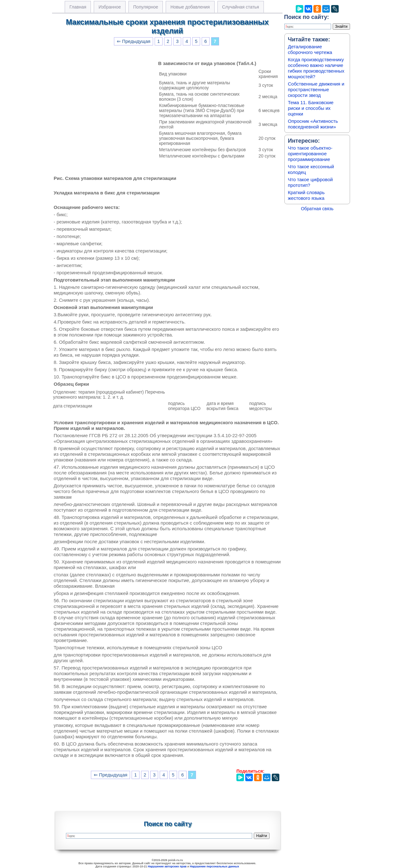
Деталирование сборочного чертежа (310, 49)
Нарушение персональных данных (215, 866)
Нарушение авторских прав (167, 866)
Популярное (146, 7)
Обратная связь (317, 209)
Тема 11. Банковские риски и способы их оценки (311, 108)
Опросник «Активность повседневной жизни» (313, 124)
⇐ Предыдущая (134, 41)
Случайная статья (241, 7)
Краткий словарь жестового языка (306, 195)
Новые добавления (190, 7)
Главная (78, 7)
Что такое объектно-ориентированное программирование (310, 154)
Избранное (110, 7)
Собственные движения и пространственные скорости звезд (316, 89)
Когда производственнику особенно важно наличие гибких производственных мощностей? (316, 68)
